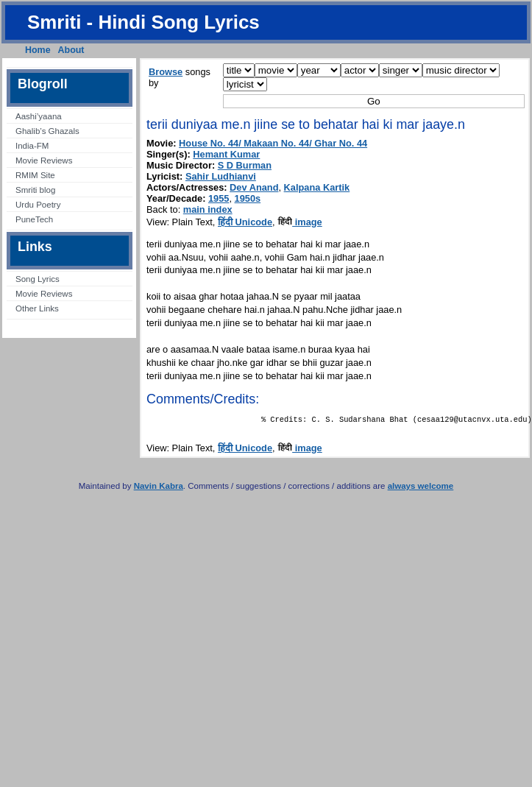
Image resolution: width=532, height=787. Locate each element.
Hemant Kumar (226, 154)
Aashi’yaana (39, 116)
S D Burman (245, 165)
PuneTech (34, 219)
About (71, 50)
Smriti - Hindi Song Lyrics (143, 22)
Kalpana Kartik (317, 187)
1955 (219, 198)
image (300, 222)
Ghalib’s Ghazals (47, 131)
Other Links (37, 308)
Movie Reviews (44, 160)
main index (208, 209)
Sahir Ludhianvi (221, 176)
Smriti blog (35, 190)
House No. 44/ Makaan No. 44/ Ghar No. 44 (273, 143)
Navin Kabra (159, 489)
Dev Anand (254, 187)
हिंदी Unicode (245, 222)
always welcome (421, 489)
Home (38, 50)
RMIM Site (35, 175)
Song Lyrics (38, 279)
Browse (166, 72)
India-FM (32, 146)
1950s (248, 198)
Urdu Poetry (38, 205)
